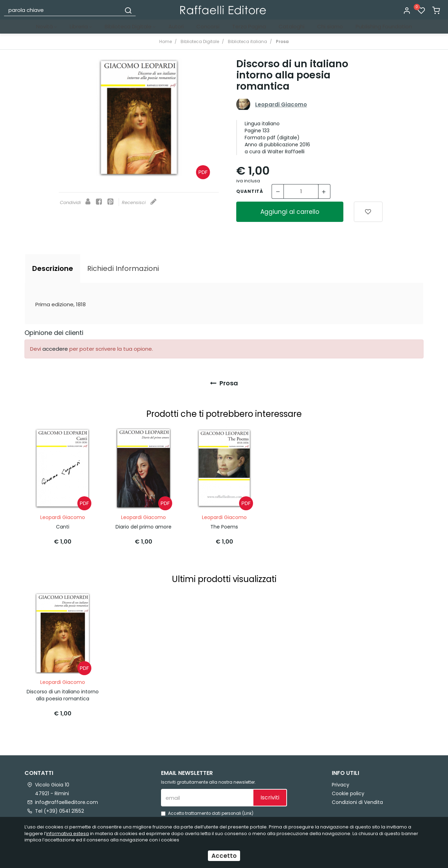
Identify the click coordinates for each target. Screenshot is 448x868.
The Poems (224, 524)
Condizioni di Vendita (357, 797)
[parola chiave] (63, 10)
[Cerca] (128, 10)
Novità (47, 26)
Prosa (224, 383)
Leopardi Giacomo (281, 104)
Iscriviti (270, 793)
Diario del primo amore (143, 524)
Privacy (341, 779)
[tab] (53, 268)
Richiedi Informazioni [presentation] (123, 268)
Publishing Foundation (384, 26)
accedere (55, 349)
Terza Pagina (249, 26)
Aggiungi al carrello (290, 212)
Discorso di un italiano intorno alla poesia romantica (63, 690)
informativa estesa (68, 834)
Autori (176, 26)
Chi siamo (330, 26)
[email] (207, 792)
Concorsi (208, 26)
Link (248, 808)
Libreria (81, 26)
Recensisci (139, 202)
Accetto (224, 856)
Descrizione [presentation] (53, 268)
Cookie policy (348, 788)
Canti (63, 524)
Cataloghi (292, 26)
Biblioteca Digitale (130, 26)
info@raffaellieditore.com (66, 797)
